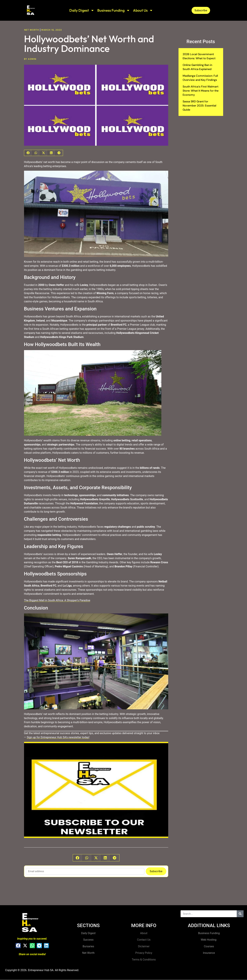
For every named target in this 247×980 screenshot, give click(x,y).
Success (88, 940)
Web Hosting (209, 940)
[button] (28, 153)
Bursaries (88, 946)
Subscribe (156, 871)
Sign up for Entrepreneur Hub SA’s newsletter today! (58, 737)
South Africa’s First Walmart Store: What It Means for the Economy (201, 91)
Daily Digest (82, 10)
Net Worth (32, 30)
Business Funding (114, 10)
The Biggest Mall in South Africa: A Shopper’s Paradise (57, 600)
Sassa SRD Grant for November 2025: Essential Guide (199, 106)
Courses (209, 946)
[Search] (240, 914)
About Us (143, 10)
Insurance (209, 953)
